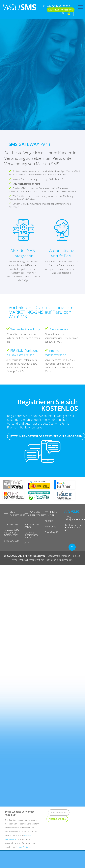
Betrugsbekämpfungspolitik (59, 560)
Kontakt (49, 521)
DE (77, 14)
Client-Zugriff (51, 532)
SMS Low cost (12, 541)
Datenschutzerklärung (59, 556)
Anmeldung (50, 527)
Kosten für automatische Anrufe (32, 535)
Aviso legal (18, 560)
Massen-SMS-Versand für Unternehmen (12, 533)
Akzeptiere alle (57, 819)
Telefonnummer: (73, 527)
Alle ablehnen (59, 813)
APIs (27, 543)
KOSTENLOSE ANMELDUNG (61, 10)
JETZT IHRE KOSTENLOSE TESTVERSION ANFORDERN (46, 436)
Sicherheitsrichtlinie (34, 560)
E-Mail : (73, 518)
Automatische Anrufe (32, 526)
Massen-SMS (11, 525)
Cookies (76, 556)
